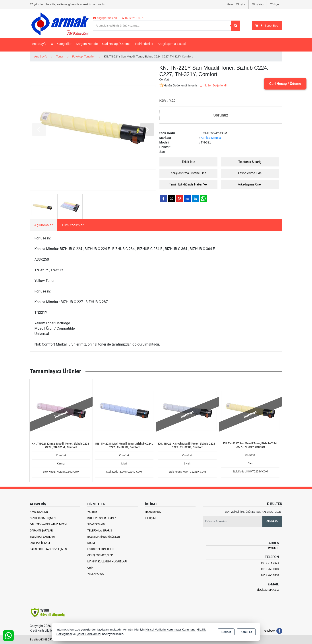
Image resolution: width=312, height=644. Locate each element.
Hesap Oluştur (236, 4)
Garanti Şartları (42, 531)
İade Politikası (40, 543)
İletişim (150, 518)
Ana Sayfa (39, 44)
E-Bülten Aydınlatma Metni (49, 524)
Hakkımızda (153, 512)
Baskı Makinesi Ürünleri (104, 537)
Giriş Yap (258, 4)
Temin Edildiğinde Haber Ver (188, 184)
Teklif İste (188, 162)
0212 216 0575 (270, 563)
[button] (147, 130)
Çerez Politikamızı (89, 634)
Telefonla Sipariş (250, 162)
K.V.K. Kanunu (39, 512)
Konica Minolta (211, 138)
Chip (90, 568)
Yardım (92, 512)
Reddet (226, 632)
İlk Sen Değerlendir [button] (213, 86)
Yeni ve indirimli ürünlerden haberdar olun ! (254, 512)
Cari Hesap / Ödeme (285, 84)
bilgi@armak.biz (268, 590)
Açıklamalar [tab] (44, 225)
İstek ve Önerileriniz (102, 518)
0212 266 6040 (270, 569)
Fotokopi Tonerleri (101, 549)
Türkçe (275, 4)
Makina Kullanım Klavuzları (107, 562)
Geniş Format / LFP (100, 555)
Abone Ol (272, 521)
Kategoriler (61, 44)
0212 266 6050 (270, 575)
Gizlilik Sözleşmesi (43, 518)
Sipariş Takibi (96, 524)
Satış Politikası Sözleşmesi (49, 549)
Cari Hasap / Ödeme (116, 44)
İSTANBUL (273, 548)
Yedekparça (95, 574)
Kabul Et (246, 632)
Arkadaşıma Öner (250, 184)
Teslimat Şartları (42, 537)
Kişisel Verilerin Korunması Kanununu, (171, 630)
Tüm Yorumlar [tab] (73, 225)
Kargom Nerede (87, 44)
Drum (91, 543)
